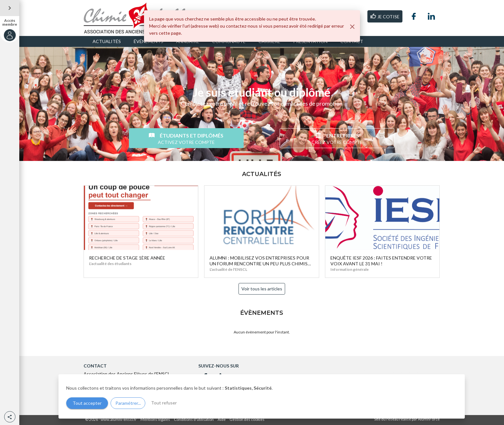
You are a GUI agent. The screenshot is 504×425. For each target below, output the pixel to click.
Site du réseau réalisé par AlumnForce (407, 419)
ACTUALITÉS (107, 41)
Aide (222, 419)
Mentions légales (155, 419)
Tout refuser (164, 403)
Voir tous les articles (262, 289)
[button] (10, 417)
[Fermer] (352, 27)
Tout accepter (87, 403)
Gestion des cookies (247, 419)
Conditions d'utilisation (194, 419)
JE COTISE (385, 16)
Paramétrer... (128, 403)
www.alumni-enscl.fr (119, 419)
